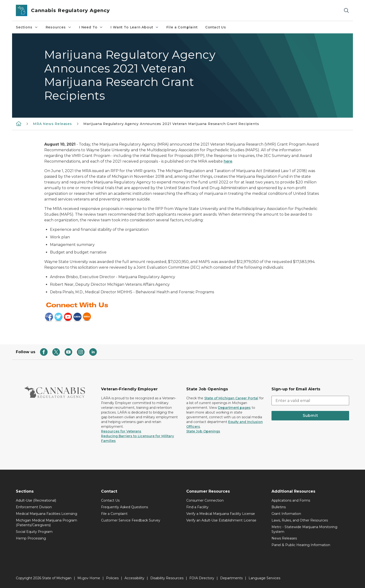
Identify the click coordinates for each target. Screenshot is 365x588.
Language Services (264, 578)
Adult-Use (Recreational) (36, 500)
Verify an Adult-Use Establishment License (221, 520)
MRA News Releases (52, 124)
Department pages (234, 408)
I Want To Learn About (135, 27)
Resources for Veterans (121, 431)
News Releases (284, 538)
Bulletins (279, 507)
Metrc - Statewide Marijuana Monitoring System (304, 529)
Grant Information (286, 514)
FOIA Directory (202, 578)
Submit (310, 416)
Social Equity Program (34, 532)
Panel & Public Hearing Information (301, 545)
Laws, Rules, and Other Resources (300, 520)
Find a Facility (197, 507)
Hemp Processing (31, 538)
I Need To (91, 27)
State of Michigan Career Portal (231, 398)
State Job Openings (203, 431)
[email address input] (310, 401)
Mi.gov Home (89, 578)
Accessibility (134, 578)
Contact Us (216, 27)
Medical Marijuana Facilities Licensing (47, 514)
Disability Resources (167, 578)
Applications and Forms (291, 500)
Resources (59, 27)
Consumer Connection (205, 500)
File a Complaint (182, 27)
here (228, 161)
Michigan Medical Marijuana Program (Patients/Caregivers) (47, 523)
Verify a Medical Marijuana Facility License (221, 514)
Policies (112, 578)
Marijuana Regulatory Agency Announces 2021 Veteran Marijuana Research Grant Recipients (171, 124)
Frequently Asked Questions (125, 507)
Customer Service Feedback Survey (131, 520)
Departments (231, 578)
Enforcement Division (34, 507)
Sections (27, 27)
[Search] (346, 11)
